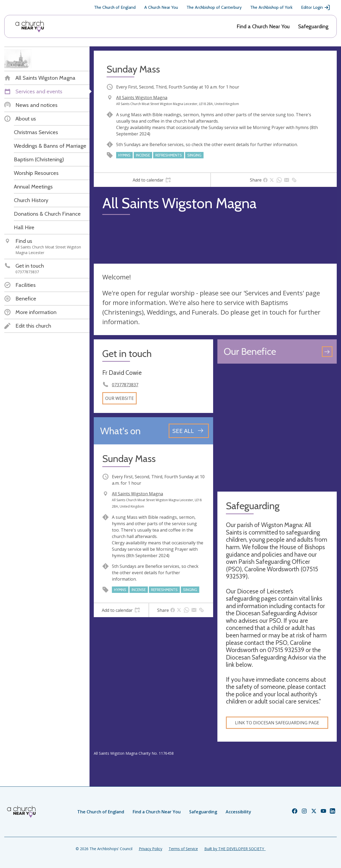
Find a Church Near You (263, 26)
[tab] (152, 180)
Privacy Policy (151, 849)
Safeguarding (313, 26)
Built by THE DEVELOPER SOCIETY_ (235, 849)
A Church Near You (161, 7)
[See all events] (189, 431)
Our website (119, 398)
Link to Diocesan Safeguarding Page (277, 723)
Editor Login (316, 7)
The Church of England (115, 7)
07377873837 (125, 385)
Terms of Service (183, 849)
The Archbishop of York (271, 7)
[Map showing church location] (277, 428)
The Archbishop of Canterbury (214, 7)
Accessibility (238, 812)
